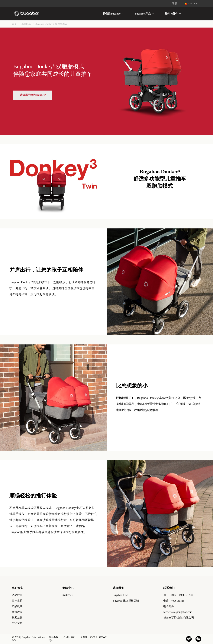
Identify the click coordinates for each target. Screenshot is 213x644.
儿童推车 (26, 24)
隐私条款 (17, 618)
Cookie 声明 (69, 637)
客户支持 (17, 601)
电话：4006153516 (174, 601)
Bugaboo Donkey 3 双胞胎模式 (51, 24)
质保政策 (17, 612)
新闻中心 (68, 595)
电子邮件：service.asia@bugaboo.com (178, 609)
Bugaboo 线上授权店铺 (126, 601)
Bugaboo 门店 (121, 595)
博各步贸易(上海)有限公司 (179, 618)
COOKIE (17, 623)
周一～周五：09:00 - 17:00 (178, 595)
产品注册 (17, 595)
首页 (14, 24)
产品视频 (17, 606)
